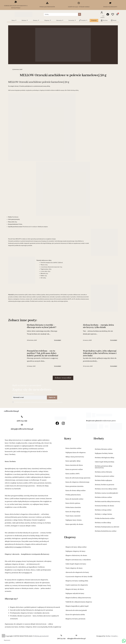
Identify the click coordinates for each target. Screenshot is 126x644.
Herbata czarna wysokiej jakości (106, 493)
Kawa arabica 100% (73, 474)
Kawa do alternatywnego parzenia (78, 478)
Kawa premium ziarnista (74, 486)
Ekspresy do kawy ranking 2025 (77, 581)
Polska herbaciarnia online (105, 518)
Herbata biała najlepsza (103, 480)
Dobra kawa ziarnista (73, 507)
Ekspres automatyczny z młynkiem (78, 560)
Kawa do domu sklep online (76, 491)
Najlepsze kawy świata (74, 520)
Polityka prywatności (41, 636)
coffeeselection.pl (11, 411)
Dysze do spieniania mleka (75, 615)
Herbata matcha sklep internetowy (108, 502)
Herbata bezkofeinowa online (106, 531)
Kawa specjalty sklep (73, 461)
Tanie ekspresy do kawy (74, 568)
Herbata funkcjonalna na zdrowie (107, 527)
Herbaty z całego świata (103, 514)
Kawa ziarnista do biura (74, 465)
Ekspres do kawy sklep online (76, 547)
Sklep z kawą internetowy (75, 457)
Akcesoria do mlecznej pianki (76, 610)
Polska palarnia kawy (73, 495)
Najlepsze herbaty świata (104, 453)
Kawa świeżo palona (73, 503)
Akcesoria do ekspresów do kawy (77, 572)
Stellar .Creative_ (112, 636)
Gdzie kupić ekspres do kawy (76, 564)
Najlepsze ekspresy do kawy (75, 551)
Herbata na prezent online (105, 476)
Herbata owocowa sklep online (106, 489)
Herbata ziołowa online (103, 497)
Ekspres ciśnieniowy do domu (76, 555)
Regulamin (7, 640)
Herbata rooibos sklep (103, 523)
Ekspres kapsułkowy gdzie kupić (77, 606)
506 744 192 (22, 421)
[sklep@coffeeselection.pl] (22, 425)
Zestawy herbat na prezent (105, 485)
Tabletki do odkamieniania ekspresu (79, 602)
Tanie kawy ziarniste (73, 516)
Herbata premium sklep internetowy (104, 467)
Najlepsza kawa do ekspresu (76, 453)
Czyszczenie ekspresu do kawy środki (79, 577)
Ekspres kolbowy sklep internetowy (78, 598)
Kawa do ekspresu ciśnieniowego (77, 482)
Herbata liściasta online (104, 449)
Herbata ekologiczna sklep (104, 458)
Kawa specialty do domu (74, 524)
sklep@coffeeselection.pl (22, 429)
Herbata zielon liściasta (103, 472)
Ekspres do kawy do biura (75, 589)
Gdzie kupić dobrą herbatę (105, 462)
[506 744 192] (22, 417)
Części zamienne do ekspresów (77, 585)
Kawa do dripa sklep (73, 512)
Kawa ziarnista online (73, 448)
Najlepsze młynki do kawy (75, 593)
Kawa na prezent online (74, 469)
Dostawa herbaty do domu (104, 506)
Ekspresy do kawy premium (75, 619)
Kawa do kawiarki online (74, 499)
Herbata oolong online (103, 510)
